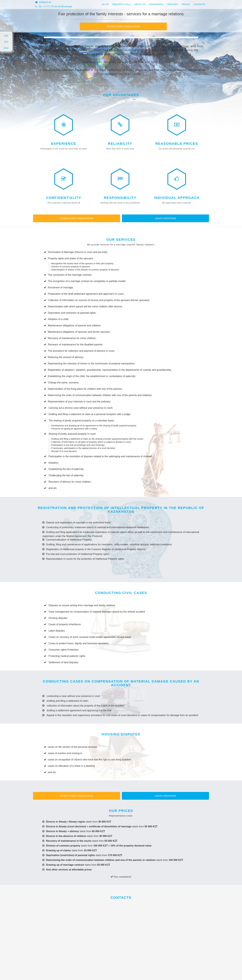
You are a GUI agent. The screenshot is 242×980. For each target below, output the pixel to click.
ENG (6, 48)
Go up (105, 4)
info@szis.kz (43, 2)
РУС (6, 42)
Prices (186, 4)
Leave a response (165, 218)
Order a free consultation (123, 26)
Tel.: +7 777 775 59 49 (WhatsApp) (54, 6)
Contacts (199, 4)
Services (173, 4)
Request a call (121, 4)
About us (140, 4)
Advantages (156, 4)
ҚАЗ (6, 36)
